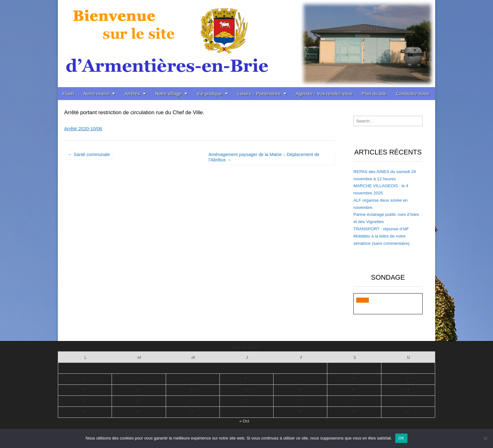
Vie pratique (209, 94)
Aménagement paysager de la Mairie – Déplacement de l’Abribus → (264, 157)
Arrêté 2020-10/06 (83, 129)
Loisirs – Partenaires (259, 94)
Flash (68, 94)
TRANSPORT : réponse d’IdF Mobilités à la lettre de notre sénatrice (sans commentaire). (382, 236)
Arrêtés (132, 94)
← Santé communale (89, 154)
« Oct (244, 421)
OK (401, 438)
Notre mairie (97, 94)
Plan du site (374, 94)
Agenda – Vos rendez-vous (324, 94)
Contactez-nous (412, 94)
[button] (363, 300)
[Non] (485, 438)
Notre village (168, 94)
